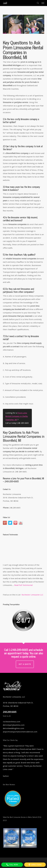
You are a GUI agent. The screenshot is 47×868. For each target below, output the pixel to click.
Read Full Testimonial (23, 585)
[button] (43, 3)
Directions (35, 865)
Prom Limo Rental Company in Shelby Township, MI (17, 416)
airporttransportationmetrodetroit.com (20, 732)
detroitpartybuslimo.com (14, 725)
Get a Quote (25, 664)
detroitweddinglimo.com (13, 728)
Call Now (12, 865)
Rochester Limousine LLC (32, 595)
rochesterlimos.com (12, 722)
